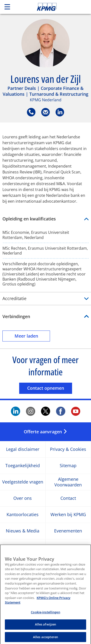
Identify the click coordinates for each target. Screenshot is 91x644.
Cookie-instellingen (45, 615)
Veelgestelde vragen (23, 482)
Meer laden (32, 336)
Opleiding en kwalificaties (45, 219)
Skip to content (55, 7)
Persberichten (68, 547)
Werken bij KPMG (68, 515)
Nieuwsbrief (23, 547)
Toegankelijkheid (23, 466)
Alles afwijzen (46, 627)
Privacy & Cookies (68, 449)
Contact (68, 498)
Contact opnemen (50, 388)
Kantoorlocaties (23, 515)
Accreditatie (45, 298)
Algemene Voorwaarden (68, 482)
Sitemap (68, 466)
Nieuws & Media (23, 531)
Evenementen (68, 531)
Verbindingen (16, 316)
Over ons (23, 498)
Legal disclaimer (23, 449)
